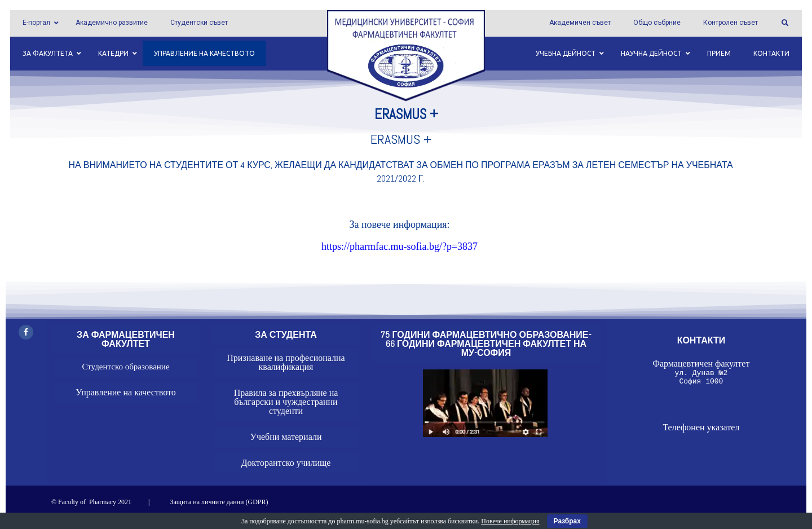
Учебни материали (286, 437)
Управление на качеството (126, 392)
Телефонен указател (701, 431)
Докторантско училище (286, 463)
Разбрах (567, 521)
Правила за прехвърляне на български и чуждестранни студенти (286, 402)
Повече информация (510, 521)
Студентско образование (125, 367)
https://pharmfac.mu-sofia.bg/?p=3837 (400, 246)
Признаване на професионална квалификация (286, 362)
